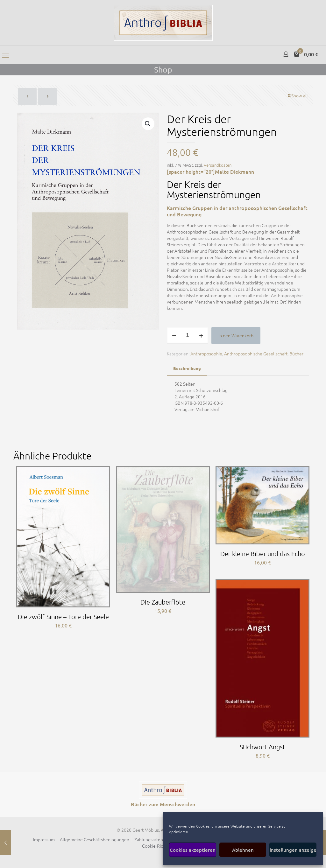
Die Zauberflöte (163, 602)
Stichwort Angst (262, 747)
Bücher (296, 353)
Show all (297, 95)
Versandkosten (218, 165)
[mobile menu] (5, 55)
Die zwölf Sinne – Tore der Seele (63, 617)
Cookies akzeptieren (193, 850)
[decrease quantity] (174, 335)
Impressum (44, 839)
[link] (163, 790)
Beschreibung (187, 368)
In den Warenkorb (236, 335)
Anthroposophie (206, 353)
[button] (148, 124)
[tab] (187, 369)
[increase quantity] (201, 335)
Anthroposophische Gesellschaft (256, 353)
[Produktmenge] (188, 335)
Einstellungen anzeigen (293, 850)
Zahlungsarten (149, 839)
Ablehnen (243, 850)
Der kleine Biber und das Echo (263, 554)
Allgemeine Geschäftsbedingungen (95, 839)
